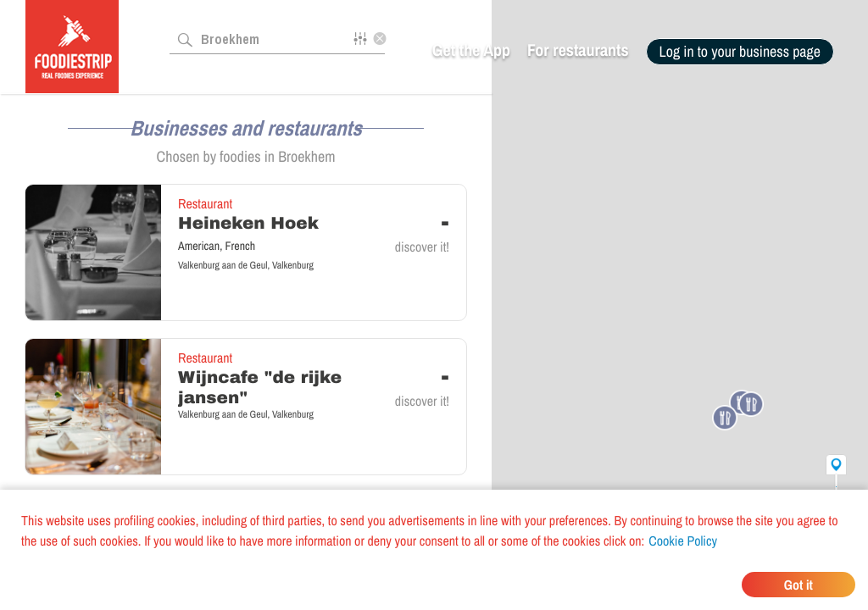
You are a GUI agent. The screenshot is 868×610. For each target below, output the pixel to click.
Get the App (471, 50)
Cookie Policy (683, 541)
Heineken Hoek (248, 224)
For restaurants (578, 50)
